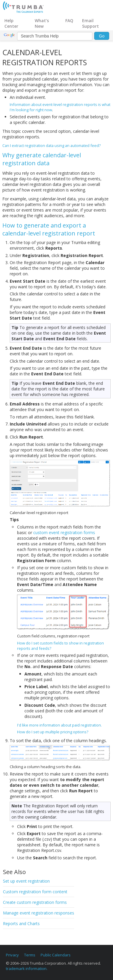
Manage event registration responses (39, 913)
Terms (30, 955)
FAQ (69, 21)
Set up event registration (26, 881)
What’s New (42, 23)
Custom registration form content (35, 892)
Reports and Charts (21, 923)
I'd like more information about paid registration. (59, 725)
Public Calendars (56, 955)
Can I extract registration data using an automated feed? (51, 145)
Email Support (90, 23)
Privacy (12, 955)
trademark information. (27, 968)
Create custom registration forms (35, 902)
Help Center (11, 23)
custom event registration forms (64, 532)
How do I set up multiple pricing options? (53, 732)
